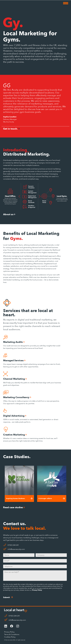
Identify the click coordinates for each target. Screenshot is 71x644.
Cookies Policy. (10, 637)
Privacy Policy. (9, 632)
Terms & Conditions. (12, 634)
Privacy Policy (37, 590)
